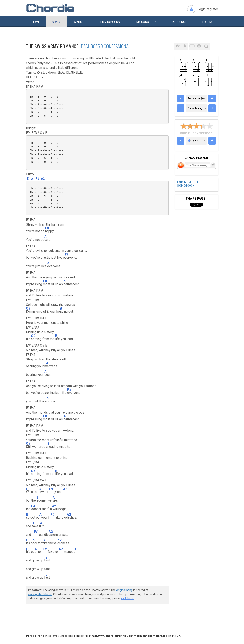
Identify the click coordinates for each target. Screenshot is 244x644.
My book (146, 22)
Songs (57, 22)
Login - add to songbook (189, 184)
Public (110, 22)
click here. (128, 598)
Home (36, 22)
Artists (80, 22)
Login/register (208, 9)
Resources (180, 22)
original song (124, 590)
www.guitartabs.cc (40, 594)
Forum (207, 22)
